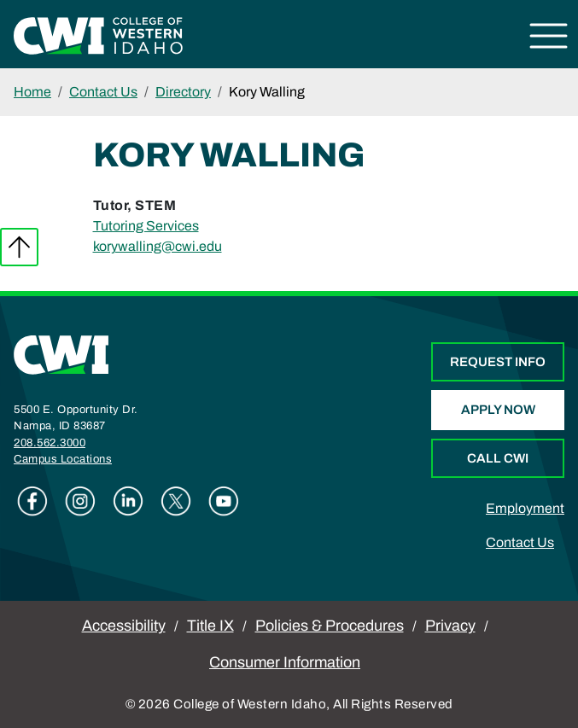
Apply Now (498, 410)
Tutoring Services (146, 226)
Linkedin (128, 501)
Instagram (80, 501)
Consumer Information (285, 662)
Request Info (498, 362)
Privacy (450, 626)
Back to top (19, 247)
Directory (183, 92)
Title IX (210, 626)
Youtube (224, 501)
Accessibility (124, 626)
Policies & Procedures (330, 626)
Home (32, 92)
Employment (525, 508)
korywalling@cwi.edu (158, 246)
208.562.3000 (50, 443)
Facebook (32, 501)
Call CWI (498, 458)
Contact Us (103, 92)
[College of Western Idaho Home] (98, 35)
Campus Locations (63, 459)
